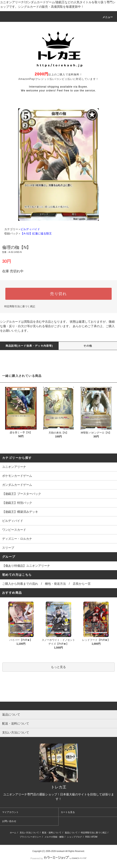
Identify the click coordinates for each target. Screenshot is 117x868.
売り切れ (58, 294)
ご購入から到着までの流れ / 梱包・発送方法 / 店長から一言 (46, 584)
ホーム (13, 833)
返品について (71, 833)
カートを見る (68, 812)
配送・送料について (52, 833)
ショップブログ (74, 837)
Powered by (58, 858)
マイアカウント (10, 812)
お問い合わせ (9, 821)
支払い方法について (29, 833)
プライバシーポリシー (30, 837)
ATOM (94, 837)
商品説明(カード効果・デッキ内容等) (29, 346)
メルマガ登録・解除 (54, 837)
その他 (88, 346)
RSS (88, 837)
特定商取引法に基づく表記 (20, 306)
